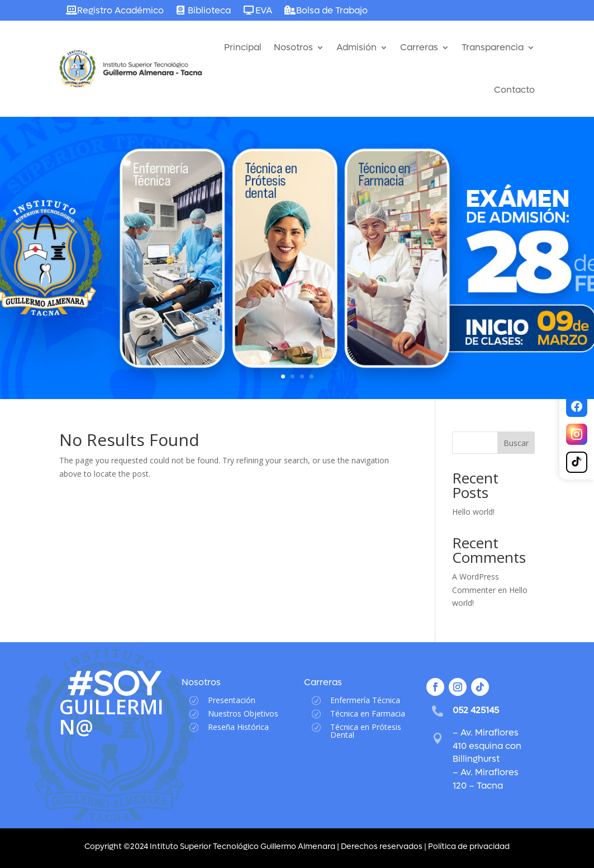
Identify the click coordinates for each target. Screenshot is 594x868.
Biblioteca (209, 10)
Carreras (419, 47)
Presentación (232, 700)
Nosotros (293, 47)
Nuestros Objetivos (243, 713)
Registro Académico (120, 10)
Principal (243, 47)
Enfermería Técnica (365, 700)
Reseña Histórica (238, 727)
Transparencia (493, 47)
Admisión (357, 47)
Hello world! (473, 512)
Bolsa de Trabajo (332, 10)
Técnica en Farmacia (368, 713)
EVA (264, 10)
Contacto (514, 90)
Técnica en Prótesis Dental (366, 731)
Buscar (516, 443)
